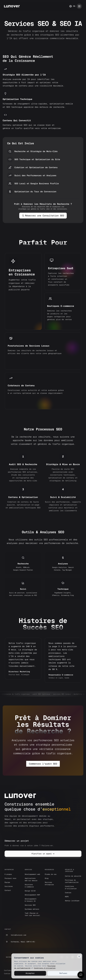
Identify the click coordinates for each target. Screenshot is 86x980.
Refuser (63, 973)
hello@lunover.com (15, 935)
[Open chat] (81, 975)
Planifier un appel (43, 854)
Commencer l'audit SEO (43, 764)
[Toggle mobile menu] (79, 6)
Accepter (30, 973)
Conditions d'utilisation (44, 968)
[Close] (79, 956)
